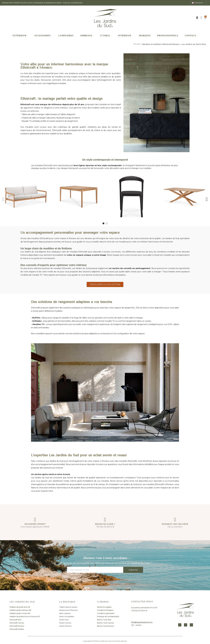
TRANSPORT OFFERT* (35, 524)
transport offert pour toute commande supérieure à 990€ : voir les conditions (42, 3)
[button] (3, 199)
